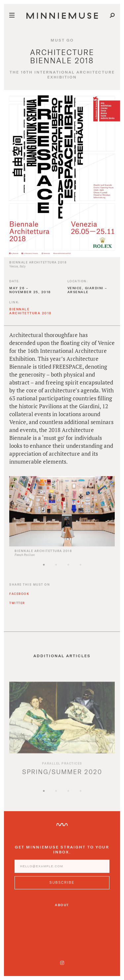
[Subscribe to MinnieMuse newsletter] (62, 887)
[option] (62, 521)
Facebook (19, 598)
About (62, 905)
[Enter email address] (62, 871)
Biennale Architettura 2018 (30, 315)
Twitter (17, 607)
